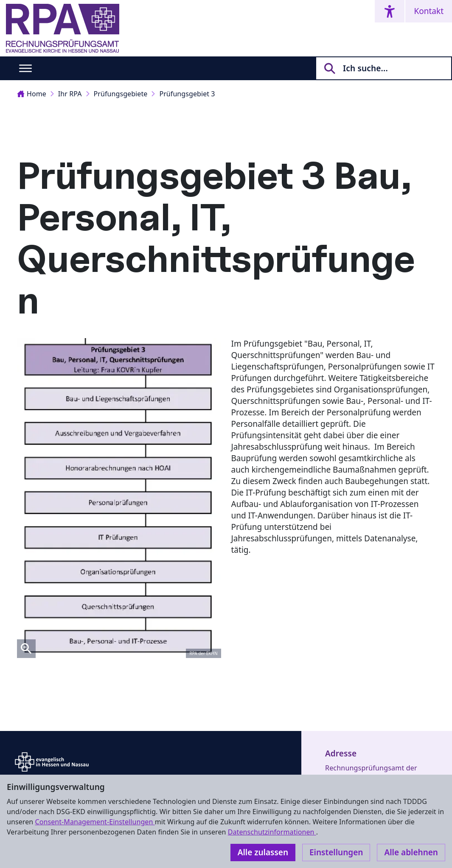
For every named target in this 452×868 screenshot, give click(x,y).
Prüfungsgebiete (121, 94)
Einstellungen (336, 852)
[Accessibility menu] (390, 11)
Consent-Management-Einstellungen (95, 822)
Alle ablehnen (411, 852)
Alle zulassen (263, 852)
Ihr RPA (70, 94)
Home (32, 94)
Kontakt (429, 11)
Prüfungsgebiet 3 (187, 94)
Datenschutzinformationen (272, 832)
